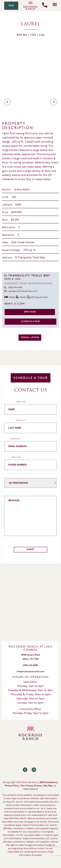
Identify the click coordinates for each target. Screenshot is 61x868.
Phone (12, 457)
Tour (11, 6)
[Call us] (45, 5)
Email (12, 439)
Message (9, 493)
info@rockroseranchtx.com (31, 672)
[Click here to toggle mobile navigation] (55, 4)
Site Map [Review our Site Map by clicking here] (48, 786)
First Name (15, 402)
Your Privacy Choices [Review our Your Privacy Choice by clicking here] (31, 786)
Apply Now (30, 312)
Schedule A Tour (31, 378)
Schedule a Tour (30, 322)
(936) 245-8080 (31, 665)
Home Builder (12, 475)
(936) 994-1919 (13, 288)
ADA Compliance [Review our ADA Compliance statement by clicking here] (48, 782)
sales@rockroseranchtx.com (21, 291)
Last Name (15, 420)
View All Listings (30, 338)
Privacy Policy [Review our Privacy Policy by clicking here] (12, 786)
